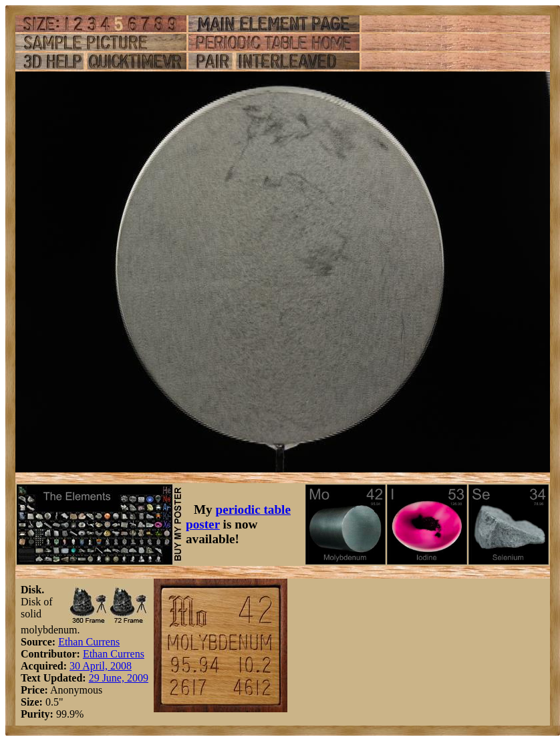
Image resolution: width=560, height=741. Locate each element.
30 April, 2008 (101, 666)
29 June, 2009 (119, 678)
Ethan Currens (89, 642)
